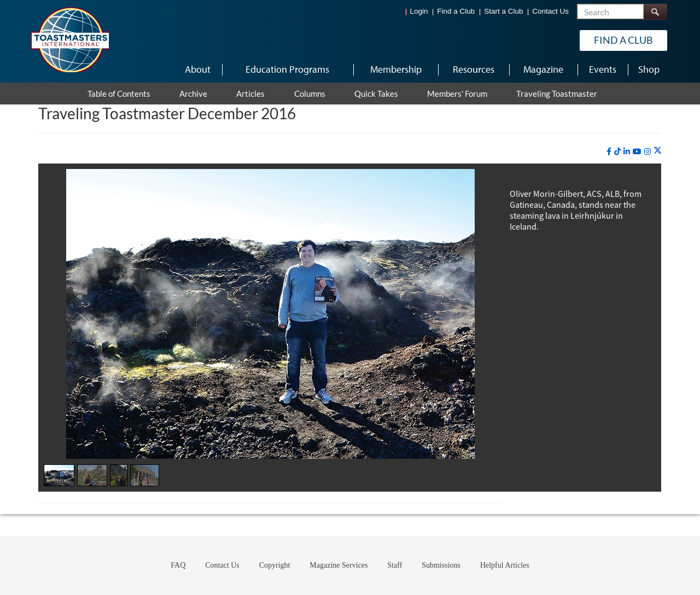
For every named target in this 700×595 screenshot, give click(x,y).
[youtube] (637, 151)
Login (419, 11)
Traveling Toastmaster (557, 94)
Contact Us (550, 11)
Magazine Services (339, 565)
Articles (250, 94)
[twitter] (658, 151)
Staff (395, 565)
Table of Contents (119, 94)
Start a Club (503, 11)
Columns (310, 94)
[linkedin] (627, 151)
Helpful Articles (505, 565)
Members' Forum (457, 94)
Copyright (275, 565)
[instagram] (647, 151)
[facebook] (609, 151)
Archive (193, 94)
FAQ (178, 565)
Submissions (441, 565)
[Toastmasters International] (69, 39)
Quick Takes (376, 94)
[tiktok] (617, 151)
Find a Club (456, 11)
